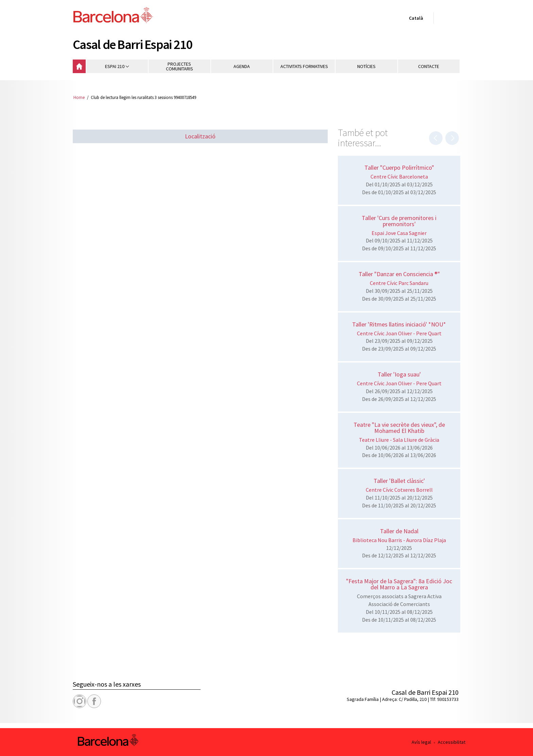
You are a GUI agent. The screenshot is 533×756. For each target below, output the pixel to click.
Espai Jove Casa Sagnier (399, 233)
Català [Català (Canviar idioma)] (415, 19)
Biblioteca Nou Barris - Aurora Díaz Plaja (399, 540)
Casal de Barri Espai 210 (133, 44)
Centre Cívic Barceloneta (399, 177)
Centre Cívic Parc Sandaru (399, 283)
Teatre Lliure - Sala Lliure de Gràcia (399, 440)
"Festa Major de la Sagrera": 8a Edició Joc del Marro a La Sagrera (399, 584)
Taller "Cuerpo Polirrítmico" (399, 167)
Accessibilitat (452, 742)
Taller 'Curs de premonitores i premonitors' (399, 221)
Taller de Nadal (399, 531)
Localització (200, 136)
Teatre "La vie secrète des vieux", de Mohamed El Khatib (399, 428)
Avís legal (421, 742)
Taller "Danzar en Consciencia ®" (399, 274)
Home (79, 97)
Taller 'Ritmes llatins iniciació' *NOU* (399, 324)
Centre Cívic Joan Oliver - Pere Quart (399, 333)
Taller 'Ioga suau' (399, 374)
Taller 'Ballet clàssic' (399, 481)
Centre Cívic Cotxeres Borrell (399, 490)
